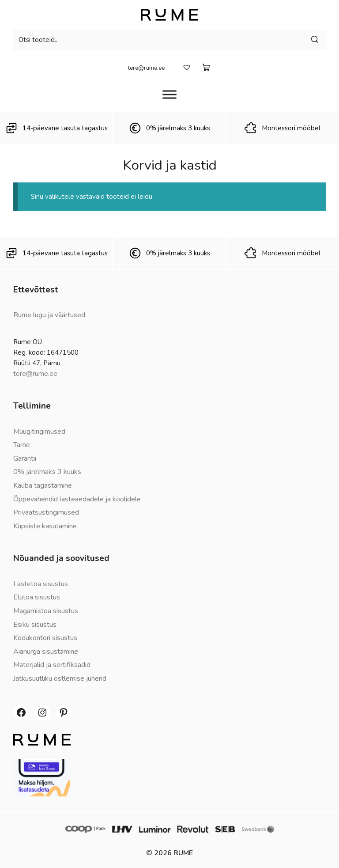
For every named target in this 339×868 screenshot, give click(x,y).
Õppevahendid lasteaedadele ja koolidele (77, 499)
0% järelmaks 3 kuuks (47, 472)
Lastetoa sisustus (41, 584)
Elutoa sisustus (37, 597)
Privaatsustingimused (46, 512)
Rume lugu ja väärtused (49, 315)
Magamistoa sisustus (46, 611)
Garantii (25, 459)
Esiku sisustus (35, 625)
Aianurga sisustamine (46, 652)
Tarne (22, 445)
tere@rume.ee (146, 68)
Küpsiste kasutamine (45, 526)
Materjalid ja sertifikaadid (52, 665)
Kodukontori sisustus (45, 638)
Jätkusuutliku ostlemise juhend (60, 678)
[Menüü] (169, 94)
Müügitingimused (39, 432)
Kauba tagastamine (43, 485)
